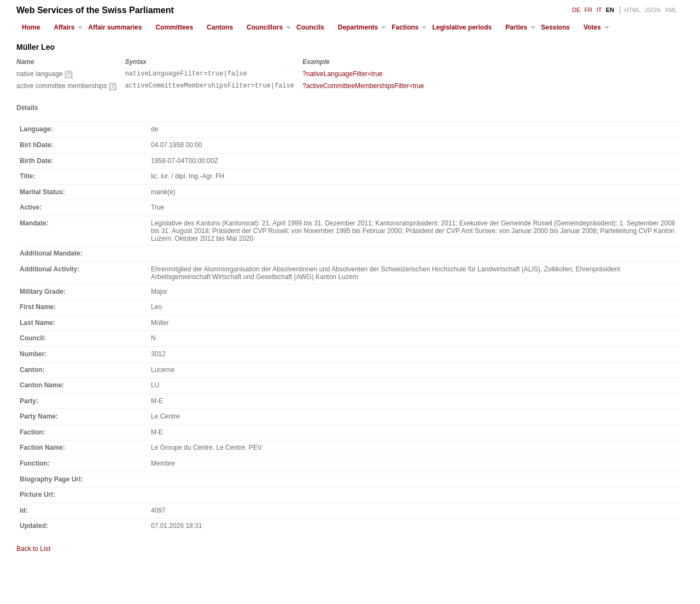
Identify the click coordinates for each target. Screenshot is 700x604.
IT (599, 10)
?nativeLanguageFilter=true (342, 74)
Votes (592, 27)
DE (576, 10)
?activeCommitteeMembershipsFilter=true (363, 88)
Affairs (64, 27)
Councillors (265, 27)
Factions (405, 27)
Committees (174, 27)
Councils (310, 27)
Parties (516, 27)
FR (589, 10)
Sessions (555, 27)
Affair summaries (115, 27)
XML (671, 10)
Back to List (33, 552)
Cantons (220, 27)
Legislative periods (462, 27)
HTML (632, 10)
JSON (653, 10)
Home (31, 27)
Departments (358, 27)
